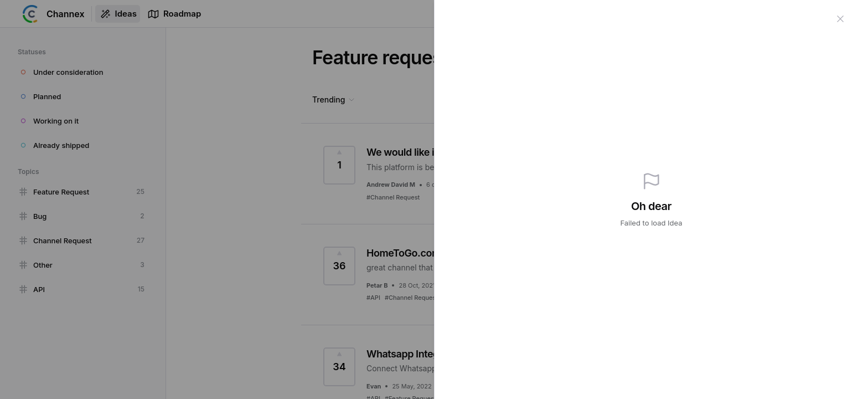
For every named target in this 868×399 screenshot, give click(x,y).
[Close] (840, 18)
